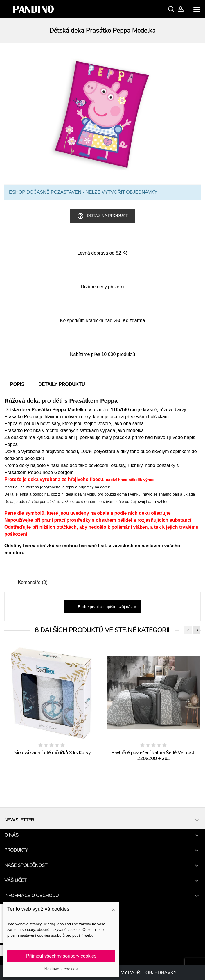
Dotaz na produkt (102, 216)
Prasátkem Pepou (23, 472)
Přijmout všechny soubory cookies (61, 956)
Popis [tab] (17, 384)
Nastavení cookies (61, 969)
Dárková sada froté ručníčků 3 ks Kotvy (52, 753)
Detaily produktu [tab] (62, 384)
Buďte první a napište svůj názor (102, 607)
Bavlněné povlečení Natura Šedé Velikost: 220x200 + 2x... (153, 756)
